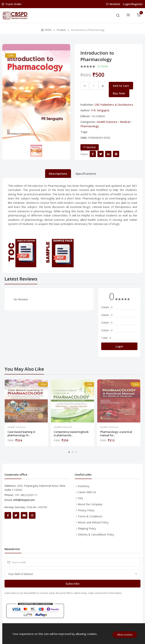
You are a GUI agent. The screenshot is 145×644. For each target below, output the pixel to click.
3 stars (107, 322)
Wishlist (113, 4)
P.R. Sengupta (100, 110)
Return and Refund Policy (93, 522)
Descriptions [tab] (58, 174)
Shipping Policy (87, 528)
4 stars (107, 315)
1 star (106, 338)
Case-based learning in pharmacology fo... (21, 434)
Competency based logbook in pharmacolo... (71, 434)
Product (61, 30)
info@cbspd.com (24, 500)
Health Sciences (107, 122)
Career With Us (87, 492)
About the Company (90, 504)
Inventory (84, 486)
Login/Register (133, 4)
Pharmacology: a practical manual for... (116, 434)
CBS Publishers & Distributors (114, 105)
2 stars (107, 330)
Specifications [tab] (86, 174)
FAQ (80, 498)
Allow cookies (125, 635)
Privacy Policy (86, 510)
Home (48, 30)
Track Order (12, 4)
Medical (125, 122)
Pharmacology (90, 126)
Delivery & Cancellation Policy (96, 534)
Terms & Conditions (90, 516)
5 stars (107, 307)
